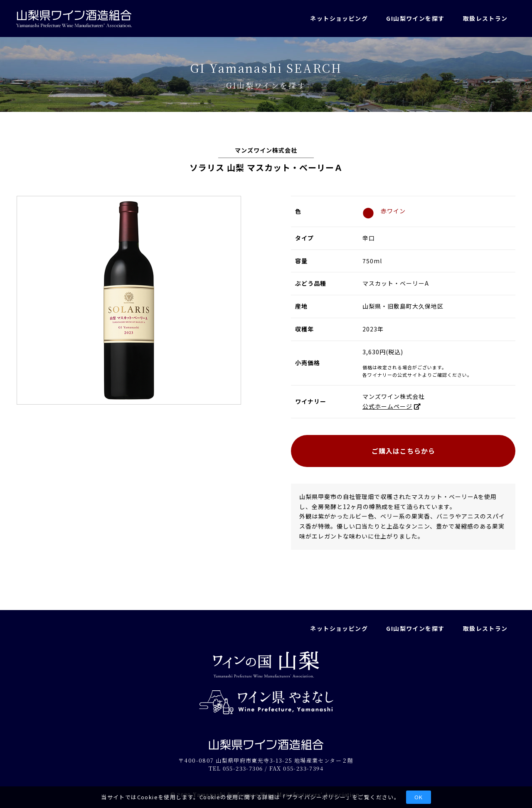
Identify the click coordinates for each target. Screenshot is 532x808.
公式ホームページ (387, 406)
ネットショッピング (339, 18)
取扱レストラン (485, 18)
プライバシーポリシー (316, 797)
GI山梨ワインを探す (415, 18)
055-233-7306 (243, 768)
